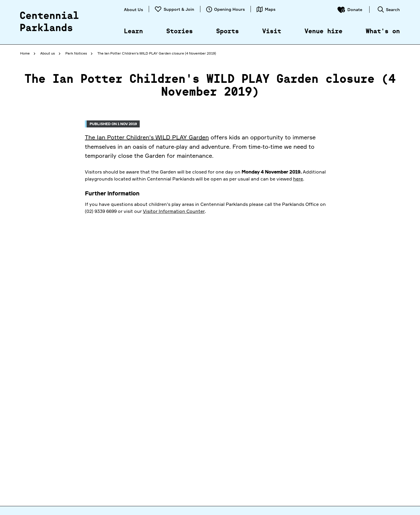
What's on (383, 31)
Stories (180, 31)
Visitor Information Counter (174, 211)
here (298, 179)
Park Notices (76, 53)
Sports (228, 31)
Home (25, 53)
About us (48, 53)
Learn (133, 31)
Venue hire (323, 31)
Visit (272, 31)
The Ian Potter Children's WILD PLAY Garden (147, 137)
